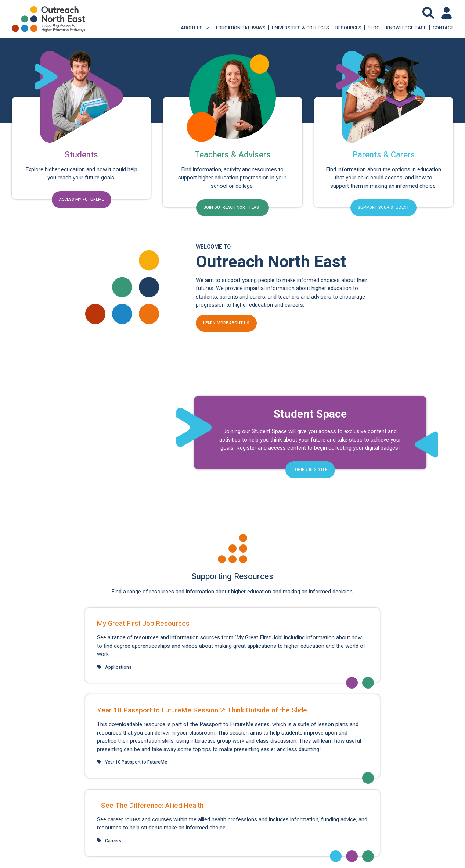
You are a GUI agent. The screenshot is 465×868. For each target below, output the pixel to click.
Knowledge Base (406, 28)
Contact (443, 28)
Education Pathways (241, 28)
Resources (348, 28)
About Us (195, 28)
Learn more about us (226, 323)
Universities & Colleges (300, 28)
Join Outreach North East (232, 208)
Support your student (383, 208)
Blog (374, 28)
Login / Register (310, 470)
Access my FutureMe (82, 199)
